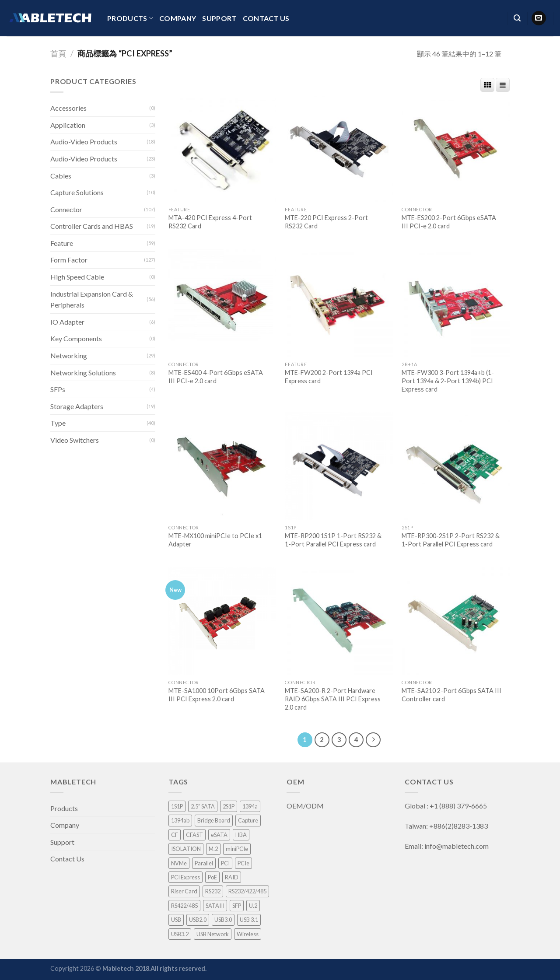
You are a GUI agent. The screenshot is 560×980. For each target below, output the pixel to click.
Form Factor (69, 260)
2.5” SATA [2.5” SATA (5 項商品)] (203, 806)
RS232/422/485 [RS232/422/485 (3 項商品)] (247, 891)
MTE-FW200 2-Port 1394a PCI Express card (329, 377)
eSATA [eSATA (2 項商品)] (219, 835)
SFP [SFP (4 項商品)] (237, 906)
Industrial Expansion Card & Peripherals (92, 299)
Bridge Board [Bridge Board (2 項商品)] (214, 820)
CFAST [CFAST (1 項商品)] (194, 835)
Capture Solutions (77, 192)
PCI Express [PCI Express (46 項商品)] (185, 877)
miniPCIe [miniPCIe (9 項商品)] (237, 849)
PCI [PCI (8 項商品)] (225, 863)
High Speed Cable (77, 277)
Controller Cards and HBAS (92, 226)
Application (68, 125)
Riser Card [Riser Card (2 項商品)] (184, 891)
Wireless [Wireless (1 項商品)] (248, 934)
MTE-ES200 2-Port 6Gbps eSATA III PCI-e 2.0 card (449, 222)
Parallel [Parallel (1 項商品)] (204, 863)
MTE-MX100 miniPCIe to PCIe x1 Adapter (215, 540)
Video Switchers (75, 440)
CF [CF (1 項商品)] (175, 835)
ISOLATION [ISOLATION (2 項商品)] (186, 849)
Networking (69, 355)
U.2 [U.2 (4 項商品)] (253, 906)
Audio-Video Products (84, 142)
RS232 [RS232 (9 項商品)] (213, 891)
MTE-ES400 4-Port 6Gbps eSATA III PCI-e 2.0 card (216, 377)
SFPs (58, 389)
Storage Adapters (77, 406)
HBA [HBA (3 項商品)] (241, 835)
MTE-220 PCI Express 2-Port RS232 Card (326, 222)
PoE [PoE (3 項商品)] (212, 877)
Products (130, 18)
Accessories (68, 108)
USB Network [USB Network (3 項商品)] (213, 934)
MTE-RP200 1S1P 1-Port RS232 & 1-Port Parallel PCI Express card (333, 540)
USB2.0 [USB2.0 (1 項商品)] (198, 920)
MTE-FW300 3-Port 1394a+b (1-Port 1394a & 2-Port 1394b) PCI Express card (448, 381)
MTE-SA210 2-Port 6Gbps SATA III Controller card (451, 695)
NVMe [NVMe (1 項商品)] (179, 863)
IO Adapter (67, 322)
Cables (61, 176)
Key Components (76, 338)
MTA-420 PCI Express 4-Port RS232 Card (210, 222)
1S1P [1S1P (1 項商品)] (177, 806)
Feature (62, 243)
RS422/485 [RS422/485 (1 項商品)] (184, 906)
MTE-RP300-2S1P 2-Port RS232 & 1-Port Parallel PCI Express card (451, 540)
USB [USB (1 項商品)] (176, 920)
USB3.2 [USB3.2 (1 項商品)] (180, 934)
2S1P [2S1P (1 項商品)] (229, 806)
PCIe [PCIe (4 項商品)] (243, 863)
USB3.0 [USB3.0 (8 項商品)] (223, 920)
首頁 (58, 53)
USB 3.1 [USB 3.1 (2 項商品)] (249, 920)
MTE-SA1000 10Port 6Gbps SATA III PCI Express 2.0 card (217, 695)
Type (58, 423)
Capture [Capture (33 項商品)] (248, 820)
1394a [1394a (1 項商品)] (250, 806)
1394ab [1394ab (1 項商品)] (180, 820)
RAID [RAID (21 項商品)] (232, 877)
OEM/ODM (306, 806)
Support (219, 18)
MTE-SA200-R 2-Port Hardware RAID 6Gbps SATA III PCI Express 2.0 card (333, 699)
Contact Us (266, 18)
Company (178, 18)
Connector (66, 209)
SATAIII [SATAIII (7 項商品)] (215, 906)
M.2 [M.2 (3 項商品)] (213, 849)
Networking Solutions (83, 373)
